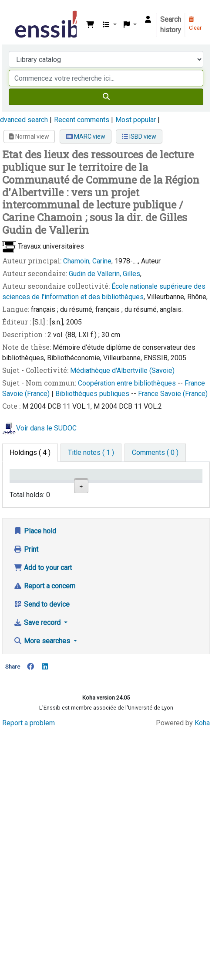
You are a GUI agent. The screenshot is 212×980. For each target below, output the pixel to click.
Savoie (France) (27, 394)
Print (26, 777)
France (195, 383)
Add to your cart (43, 796)
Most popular (136, 120)
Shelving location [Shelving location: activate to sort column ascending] (104, 483)
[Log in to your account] (148, 20)
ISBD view (139, 137)
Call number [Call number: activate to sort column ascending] (141, 483)
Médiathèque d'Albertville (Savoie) (122, 370)
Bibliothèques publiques (93, 394)
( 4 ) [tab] (30, 452)
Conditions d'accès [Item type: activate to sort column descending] (30, 483)
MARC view (86, 137)
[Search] (106, 97)
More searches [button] (43, 869)
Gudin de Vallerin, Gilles (104, 274)
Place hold (35, 759)
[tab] (91, 453)
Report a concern (44, 814)
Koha (202, 951)
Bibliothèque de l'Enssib (16, 13)
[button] (90, 25)
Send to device (42, 832)
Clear (195, 24)
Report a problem (29, 951)
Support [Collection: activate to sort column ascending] (65, 487)
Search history (171, 25)
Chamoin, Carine (87, 261)
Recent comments (82, 120)
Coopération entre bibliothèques (128, 383)
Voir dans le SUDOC (46, 428)
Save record (38, 851)
